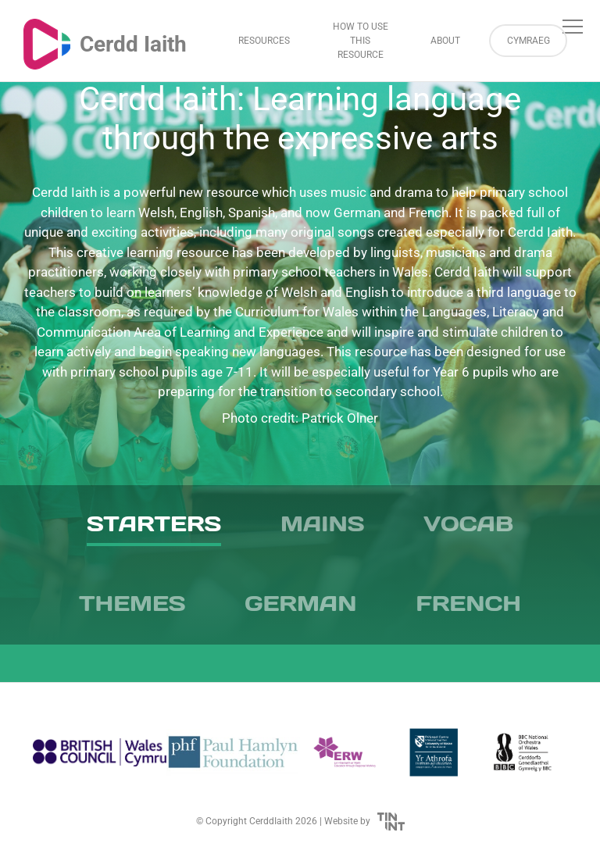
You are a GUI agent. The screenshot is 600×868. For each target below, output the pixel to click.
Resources (264, 41)
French (468, 603)
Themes (132, 603)
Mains (322, 523)
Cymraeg (529, 41)
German (300, 603)
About (445, 41)
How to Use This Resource (361, 41)
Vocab (468, 523)
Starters (154, 523)
